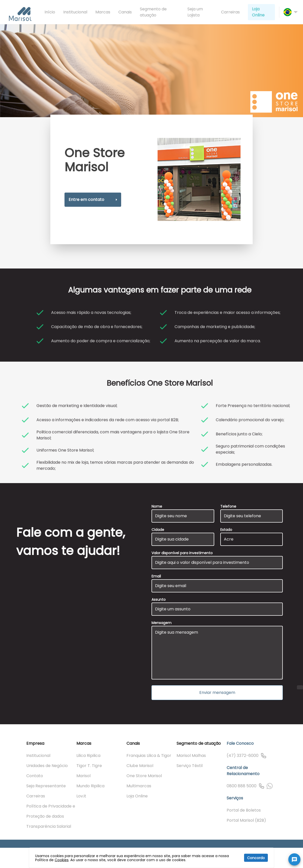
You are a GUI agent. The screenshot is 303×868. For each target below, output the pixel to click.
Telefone (228, 506)
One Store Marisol (144, 776)
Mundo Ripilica (90, 786)
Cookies (62, 860)
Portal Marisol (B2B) (246, 820)
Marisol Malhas (191, 756)
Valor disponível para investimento (182, 553)
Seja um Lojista (195, 12)
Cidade (158, 530)
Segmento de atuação (153, 12)
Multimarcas (139, 786)
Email (156, 576)
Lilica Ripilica (88, 756)
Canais (125, 12)
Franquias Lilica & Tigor (149, 756)
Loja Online (258, 12)
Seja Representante (46, 786)
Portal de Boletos (244, 810)
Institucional (75, 12)
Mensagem (161, 623)
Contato (35, 776)
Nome (157, 506)
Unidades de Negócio (47, 766)
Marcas (103, 12)
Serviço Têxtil (190, 766)
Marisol (83, 776)
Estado (226, 530)
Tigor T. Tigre (89, 766)
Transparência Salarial (49, 826)
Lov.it (81, 796)
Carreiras (230, 12)
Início (50, 12)
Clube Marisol (140, 766)
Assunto (159, 600)
